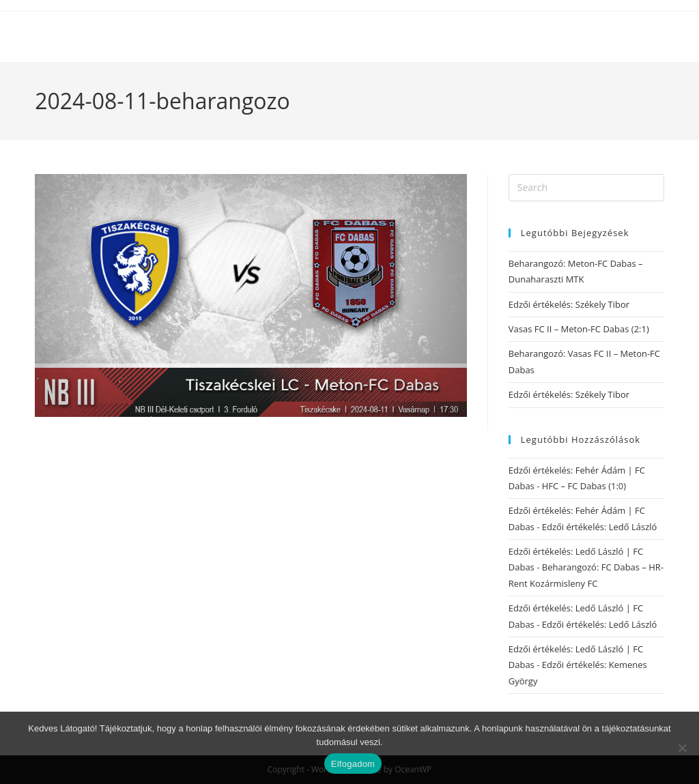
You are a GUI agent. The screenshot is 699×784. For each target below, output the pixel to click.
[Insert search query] (586, 188)
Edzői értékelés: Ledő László (600, 527)
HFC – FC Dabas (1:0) (584, 486)
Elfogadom (353, 764)
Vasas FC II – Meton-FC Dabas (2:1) (579, 329)
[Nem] (682, 748)
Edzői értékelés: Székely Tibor (569, 304)
